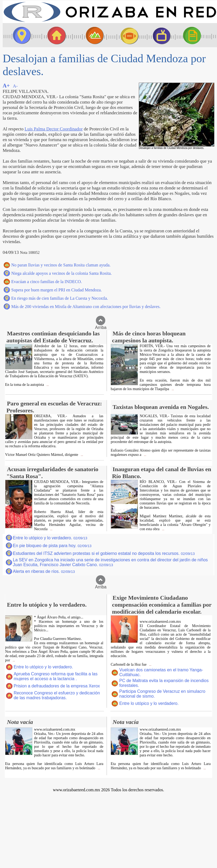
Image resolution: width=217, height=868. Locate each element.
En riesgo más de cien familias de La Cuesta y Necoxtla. (60, 298)
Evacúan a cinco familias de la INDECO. (46, 282)
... (47, 385)
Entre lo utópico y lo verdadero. (50, 538)
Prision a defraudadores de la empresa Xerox (57, 686)
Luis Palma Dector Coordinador (54, 129)
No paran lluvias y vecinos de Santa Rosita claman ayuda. (61, 265)
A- (15, 86)
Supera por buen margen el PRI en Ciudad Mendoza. (57, 290)
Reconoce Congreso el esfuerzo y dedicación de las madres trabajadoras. (57, 695)
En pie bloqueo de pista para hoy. (52, 546)
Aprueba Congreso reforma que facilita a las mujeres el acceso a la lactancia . (56, 676)
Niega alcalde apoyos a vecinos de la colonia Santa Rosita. (61, 273)
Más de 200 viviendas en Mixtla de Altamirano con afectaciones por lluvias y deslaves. (86, 307)
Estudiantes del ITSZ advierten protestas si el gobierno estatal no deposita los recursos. (104, 553)
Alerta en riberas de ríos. (44, 571)
